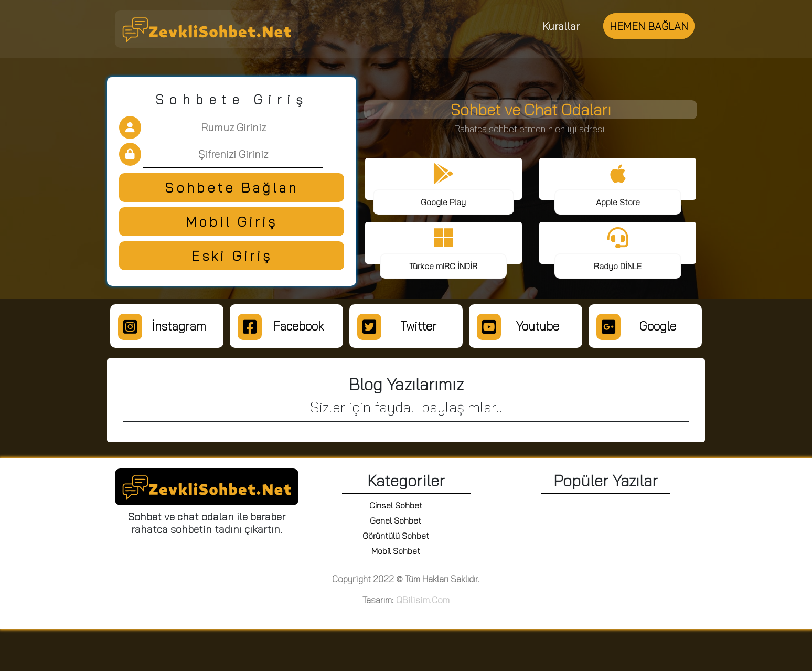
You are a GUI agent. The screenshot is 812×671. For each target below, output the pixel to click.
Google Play (443, 202)
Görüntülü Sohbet (396, 536)
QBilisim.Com (423, 600)
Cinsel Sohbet (396, 505)
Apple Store (618, 202)
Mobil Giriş (232, 222)
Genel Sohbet (396, 520)
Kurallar (561, 26)
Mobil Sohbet (396, 551)
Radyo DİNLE (618, 266)
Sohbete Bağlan (232, 188)
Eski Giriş (232, 256)
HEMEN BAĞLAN (649, 26)
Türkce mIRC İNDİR (443, 266)
